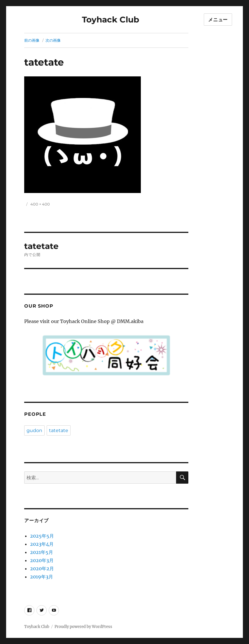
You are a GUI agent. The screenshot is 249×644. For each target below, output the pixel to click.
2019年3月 (42, 577)
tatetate (59, 430)
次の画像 (53, 40)
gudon (34, 430)
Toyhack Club (111, 20)
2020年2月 (42, 568)
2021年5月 (42, 552)
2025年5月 (42, 536)
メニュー (218, 20)
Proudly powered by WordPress (83, 627)
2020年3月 (42, 560)
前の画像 (32, 40)
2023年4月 (42, 544)
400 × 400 (40, 204)
